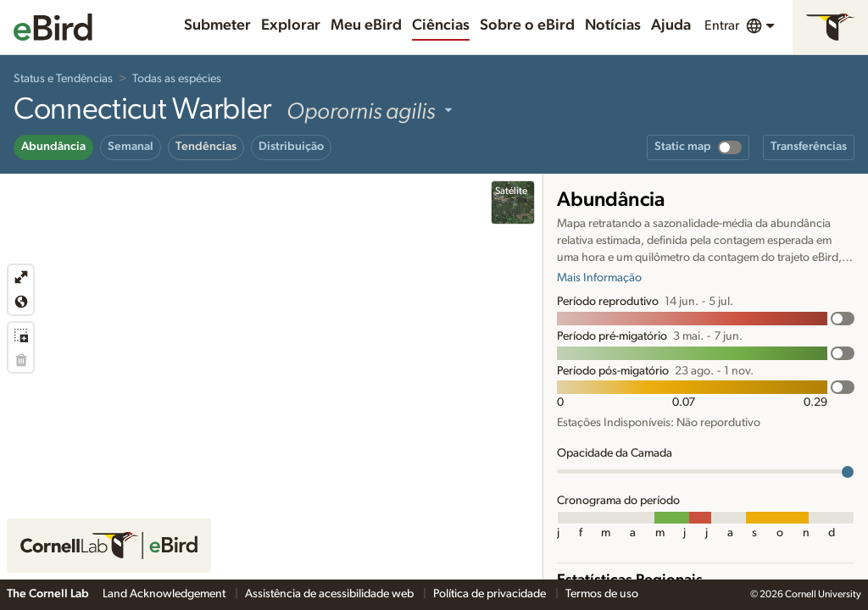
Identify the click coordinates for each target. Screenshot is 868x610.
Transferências (809, 147)
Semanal (131, 147)
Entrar (722, 25)
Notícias (613, 25)
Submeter (217, 25)
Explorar (291, 25)
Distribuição (291, 147)
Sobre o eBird (527, 25)
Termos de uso (602, 594)
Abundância (53, 147)
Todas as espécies (177, 79)
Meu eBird (366, 25)
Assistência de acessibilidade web (331, 594)
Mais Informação (599, 278)
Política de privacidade (491, 594)
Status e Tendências (63, 79)
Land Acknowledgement (165, 594)
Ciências (441, 25)
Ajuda (671, 25)
